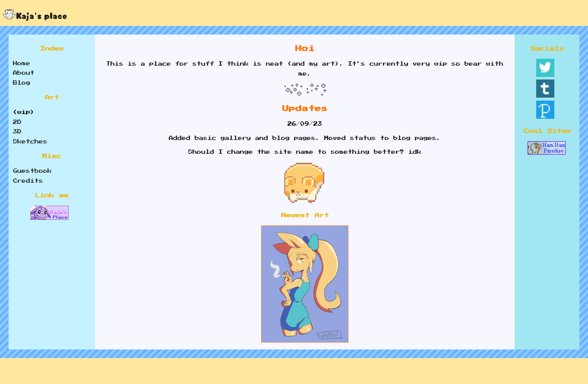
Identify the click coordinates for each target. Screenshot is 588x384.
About (24, 73)
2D (17, 122)
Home (22, 63)
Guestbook (32, 171)
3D (17, 132)
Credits (28, 181)
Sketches (30, 142)
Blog (22, 83)
